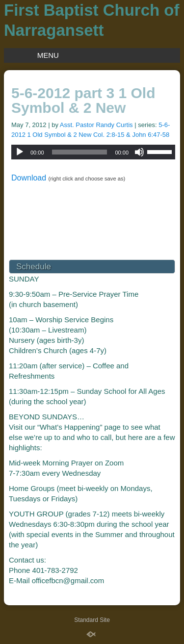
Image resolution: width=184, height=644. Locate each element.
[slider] (80, 152)
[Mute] (139, 152)
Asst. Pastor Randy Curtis (96, 125)
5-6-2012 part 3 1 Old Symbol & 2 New (83, 100)
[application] (93, 152)
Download (29, 178)
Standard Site (92, 620)
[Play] (20, 152)
